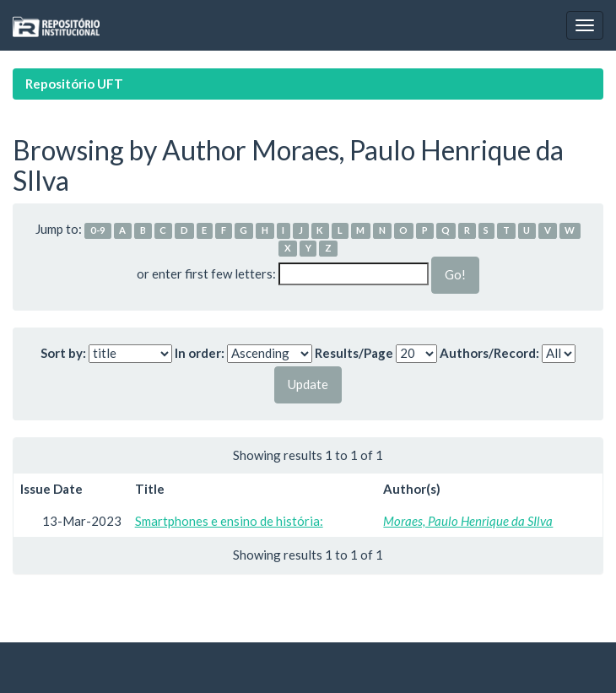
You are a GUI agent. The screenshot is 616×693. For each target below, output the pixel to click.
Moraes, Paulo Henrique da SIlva (468, 521)
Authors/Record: (489, 353)
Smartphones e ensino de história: (229, 521)
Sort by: (63, 353)
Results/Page (354, 353)
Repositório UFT (74, 84)
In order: (200, 353)
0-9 (98, 230)
